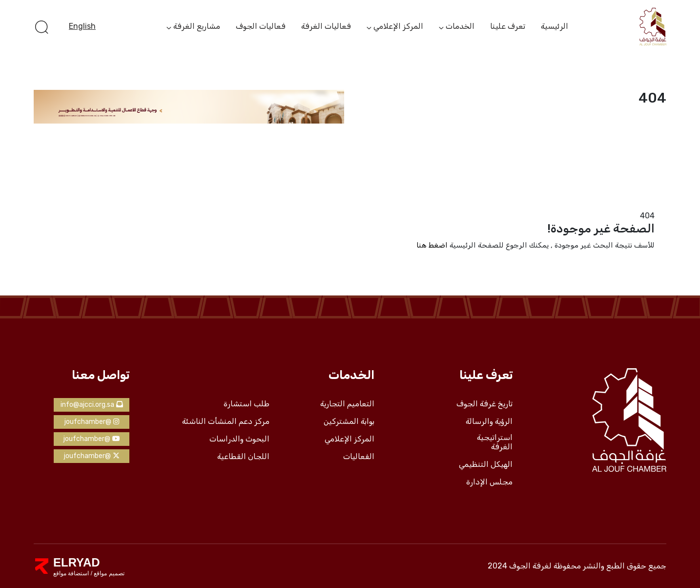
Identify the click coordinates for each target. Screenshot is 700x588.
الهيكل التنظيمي (486, 464)
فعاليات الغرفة (326, 26)
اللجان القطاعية (243, 457)
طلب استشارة (247, 404)
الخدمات (460, 27)
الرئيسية (555, 26)
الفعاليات (359, 457)
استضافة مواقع (71, 573)
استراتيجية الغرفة (495, 442)
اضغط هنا (432, 245)
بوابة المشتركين (349, 421)
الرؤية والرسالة (489, 421)
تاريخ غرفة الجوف (484, 404)
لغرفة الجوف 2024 (520, 566)
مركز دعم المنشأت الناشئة (226, 421)
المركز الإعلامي (398, 27)
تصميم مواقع (108, 573)
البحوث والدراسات (239, 439)
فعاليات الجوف (261, 26)
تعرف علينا (508, 26)
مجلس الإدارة (489, 482)
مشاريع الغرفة (197, 27)
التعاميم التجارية (347, 404)
